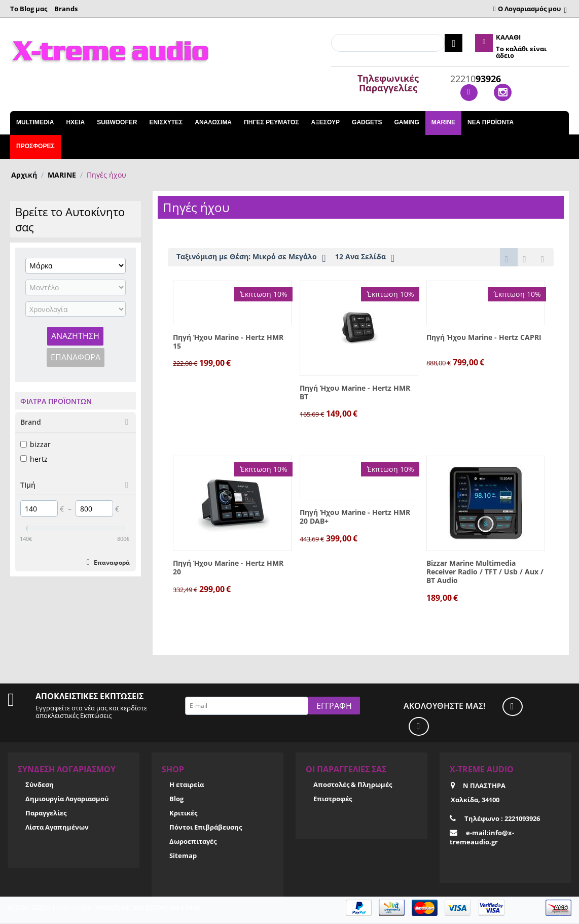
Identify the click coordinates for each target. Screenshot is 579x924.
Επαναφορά (76, 357)
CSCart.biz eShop (173, 908)
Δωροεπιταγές (193, 842)
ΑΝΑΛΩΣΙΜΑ (213, 122)
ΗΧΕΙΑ (75, 122)
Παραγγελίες (46, 813)
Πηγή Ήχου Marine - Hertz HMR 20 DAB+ (355, 518)
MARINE (443, 122)
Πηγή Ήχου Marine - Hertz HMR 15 (228, 343)
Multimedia (35, 122)
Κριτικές (183, 813)
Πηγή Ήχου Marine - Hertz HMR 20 (228, 568)
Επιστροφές (333, 799)
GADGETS (367, 122)
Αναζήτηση (75, 336)
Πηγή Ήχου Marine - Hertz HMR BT (355, 393)
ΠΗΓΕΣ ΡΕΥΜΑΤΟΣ (271, 122)
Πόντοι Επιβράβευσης (206, 828)
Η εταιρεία (187, 785)
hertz (34, 459)
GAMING (406, 122)
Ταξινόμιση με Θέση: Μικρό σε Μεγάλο (251, 258)
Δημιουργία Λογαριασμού (67, 799)
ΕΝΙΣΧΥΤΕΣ (166, 122)
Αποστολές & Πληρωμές (353, 785)
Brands (66, 9)
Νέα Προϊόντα (491, 122)
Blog (176, 799)
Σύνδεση (40, 785)
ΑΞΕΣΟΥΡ (325, 122)
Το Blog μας (29, 9)
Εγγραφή (334, 706)
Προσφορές (35, 146)
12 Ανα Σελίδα (365, 258)
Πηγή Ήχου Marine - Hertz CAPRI (484, 338)
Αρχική (24, 175)
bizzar (35, 444)
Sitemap (183, 857)
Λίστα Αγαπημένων (57, 828)
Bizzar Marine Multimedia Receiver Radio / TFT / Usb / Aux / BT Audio (485, 572)
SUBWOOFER (117, 122)
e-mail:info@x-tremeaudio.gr (482, 838)
